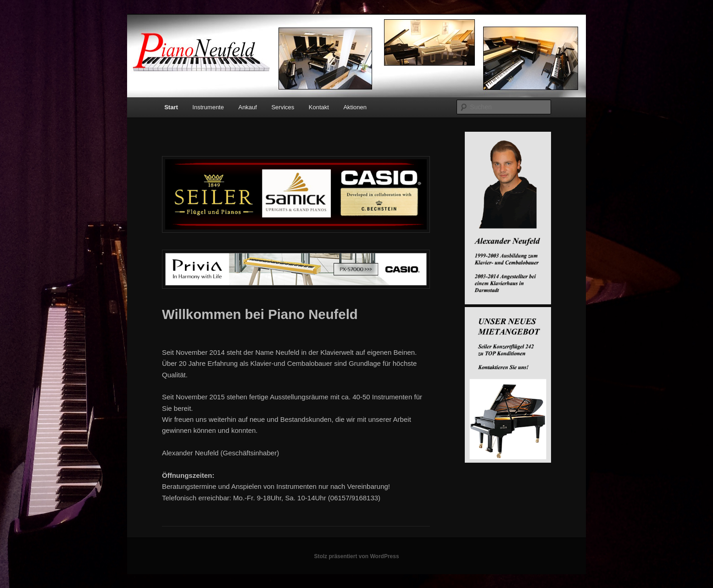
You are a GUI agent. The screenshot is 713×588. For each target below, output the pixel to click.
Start (171, 107)
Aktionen (355, 107)
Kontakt (319, 107)
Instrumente (208, 107)
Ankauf (247, 107)
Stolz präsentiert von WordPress (356, 556)
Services (283, 107)
